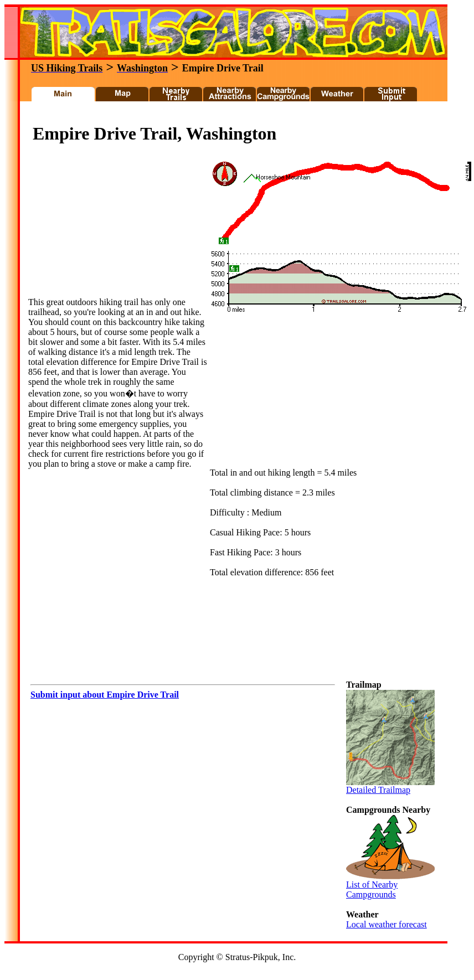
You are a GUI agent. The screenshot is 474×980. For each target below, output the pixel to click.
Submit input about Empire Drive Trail (105, 695)
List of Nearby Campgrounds (390, 886)
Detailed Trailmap (390, 786)
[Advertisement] (111, 228)
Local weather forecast (387, 924)
